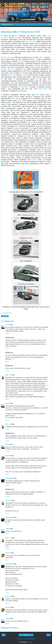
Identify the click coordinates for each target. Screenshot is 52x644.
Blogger (30, 642)
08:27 (7, 560)
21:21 (7, 362)
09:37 (7, 614)
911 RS (21, 61)
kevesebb (4, 38)
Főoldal (26, 635)
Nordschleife (24, 87)
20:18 (7, 485)
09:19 (7, 603)
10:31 (7, 429)
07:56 (7, 549)
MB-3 (38, 95)
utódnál (24, 75)
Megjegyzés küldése (10, 628)
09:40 (7, 624)
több (49, 36)
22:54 (7, 525)
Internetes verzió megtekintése (26, 639)
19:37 (7, 474)
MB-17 (14, 99)
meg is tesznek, (31, 42)
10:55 (7, 452)
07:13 (7, 534)
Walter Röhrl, (43, 89)
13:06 (7, 334)
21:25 (7, 371)
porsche (8, 456)
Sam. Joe (8, 375)
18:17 (7, 349)
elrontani (34, 160)
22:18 (7, 513)
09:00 (7, 592)
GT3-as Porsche (8, 57)
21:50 (7, 497)
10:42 (7, 440)
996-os (42, 57)
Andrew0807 (10, 478)
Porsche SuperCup (8, 69)
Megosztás (5, 316)
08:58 (7, 399)
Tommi (8, 324)
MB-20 (19, 101)
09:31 (7, 420)
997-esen (13, 75)
